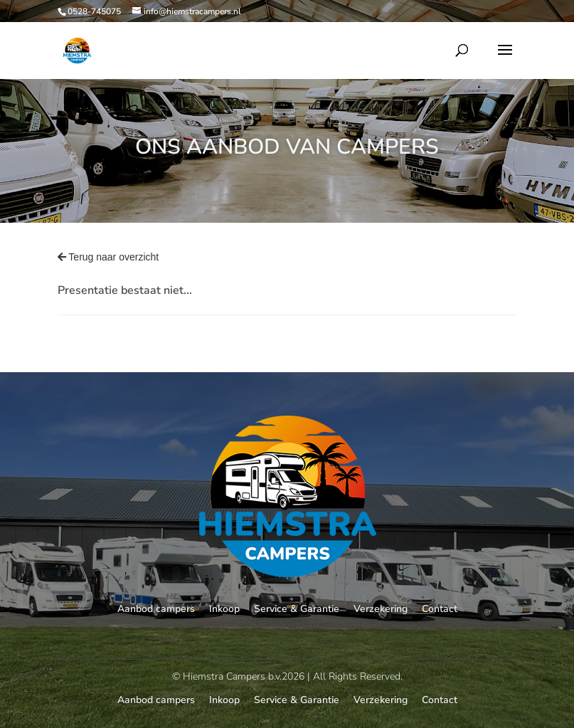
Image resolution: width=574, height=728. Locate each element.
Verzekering (381, 609)
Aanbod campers (156, 609)
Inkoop (224, 609)
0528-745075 (94, 11)
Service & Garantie (297, 609)
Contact (440, 609)
